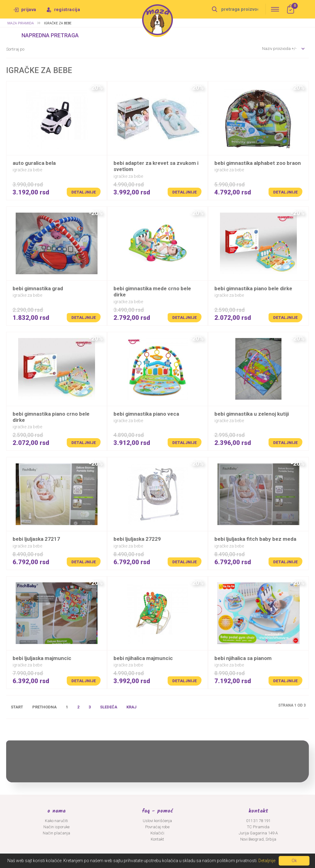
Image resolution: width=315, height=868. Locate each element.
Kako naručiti (56, 821)
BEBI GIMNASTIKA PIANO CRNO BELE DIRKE (51, 417)
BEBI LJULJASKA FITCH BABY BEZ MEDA (255, 539)
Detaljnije (84, 192)
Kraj (132, 707)
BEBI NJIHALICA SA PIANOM (243, 658)
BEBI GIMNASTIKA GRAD (38, 288)
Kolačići (157, 833)
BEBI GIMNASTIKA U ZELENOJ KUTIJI (252, 414)
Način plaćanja (56, 833)
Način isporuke (56, 827)
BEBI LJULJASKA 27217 (36, 539)
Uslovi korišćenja (157, 821)
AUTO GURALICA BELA (34, 163)
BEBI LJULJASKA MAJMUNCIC (42, 658)
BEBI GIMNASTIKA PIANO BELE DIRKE (253, 288)
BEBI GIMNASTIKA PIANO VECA (146, 414)
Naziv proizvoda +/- (279, 49)
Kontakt (157, 839)
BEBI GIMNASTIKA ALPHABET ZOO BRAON (258, 163)
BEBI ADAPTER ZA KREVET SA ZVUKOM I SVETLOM (156, 166)
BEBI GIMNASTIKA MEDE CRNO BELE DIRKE (152, 291)
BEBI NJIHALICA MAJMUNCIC (143, 658)
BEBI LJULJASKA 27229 (137, 539)
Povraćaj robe (157, 827)
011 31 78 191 (258, 821)
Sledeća (109, 707)
